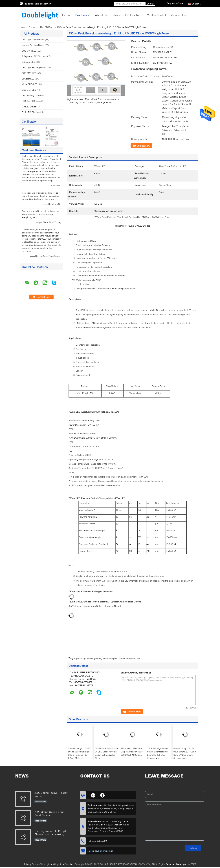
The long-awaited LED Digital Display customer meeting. (51, 833)
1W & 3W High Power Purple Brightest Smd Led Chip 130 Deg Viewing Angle (158, 753)
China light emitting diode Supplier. (57, 864)
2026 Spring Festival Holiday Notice (51, 794)
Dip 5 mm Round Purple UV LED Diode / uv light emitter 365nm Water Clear (106, 753)
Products (81, 15)
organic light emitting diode (88, 658)
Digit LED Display (30, 112)
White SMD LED (30, 84)
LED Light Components (33, 40)
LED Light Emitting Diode (34, 68)
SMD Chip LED (29, 51)
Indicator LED (28, 62)
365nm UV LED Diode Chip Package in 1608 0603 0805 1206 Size (132, 752)
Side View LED (29, 90)
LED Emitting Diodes (32, 95)
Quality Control (156, 15)
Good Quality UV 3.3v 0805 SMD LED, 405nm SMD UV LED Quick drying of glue (185, 753)
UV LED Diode (47, 27)
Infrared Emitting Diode (33, 45)
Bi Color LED (28, 79)
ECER (193, 864)
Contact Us (179, 15)
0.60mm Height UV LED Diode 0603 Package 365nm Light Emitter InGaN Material (80, 753)
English (196, 4)
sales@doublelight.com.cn (38, 4)
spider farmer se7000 (129, 658)
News (116, 15)
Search (150, 4)
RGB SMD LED (29, 73)
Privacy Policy (31, 864)
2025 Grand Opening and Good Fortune (49, 813)
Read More (41, 802)
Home (66, 15)
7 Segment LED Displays (34, 56)
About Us (101, 15)
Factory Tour (133, 15)
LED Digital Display (31, 101)
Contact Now (143, 146)
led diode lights (110, 658)
